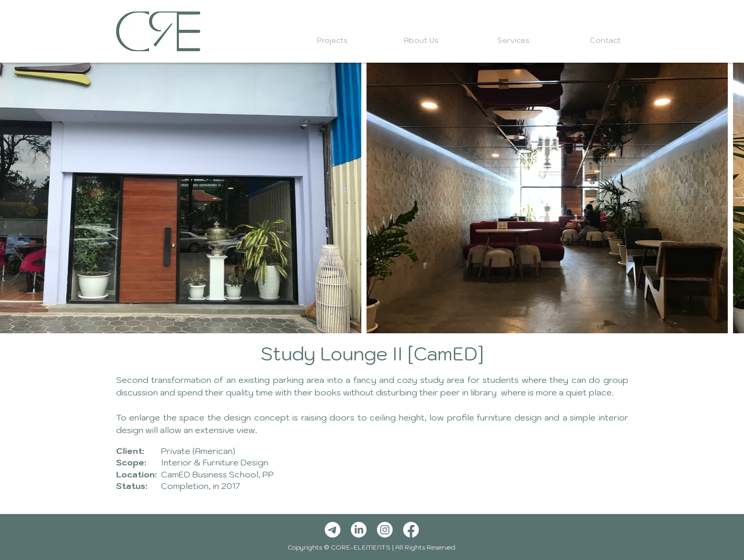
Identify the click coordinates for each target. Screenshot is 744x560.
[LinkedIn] (359, 530)
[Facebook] (411, 530)
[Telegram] (333, 530)
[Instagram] (385, 530)
